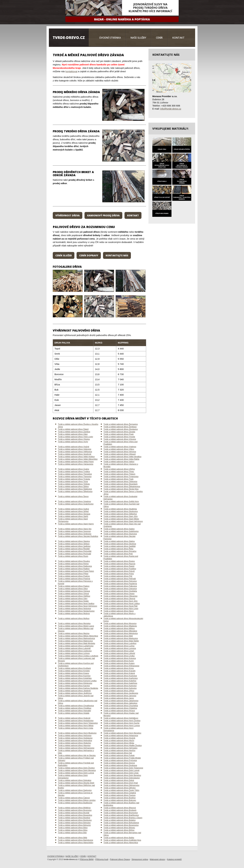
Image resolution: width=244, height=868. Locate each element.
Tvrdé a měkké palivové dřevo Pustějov (120, 569)
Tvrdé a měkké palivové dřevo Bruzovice (75, 810)
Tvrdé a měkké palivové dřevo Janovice (120, 696)
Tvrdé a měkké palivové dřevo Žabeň (73, 429)
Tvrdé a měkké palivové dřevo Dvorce (119, 763)
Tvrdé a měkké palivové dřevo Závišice (74, 432)
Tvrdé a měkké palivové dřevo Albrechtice (121, 843)
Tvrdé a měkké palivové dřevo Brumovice (121, 813)
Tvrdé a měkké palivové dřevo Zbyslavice (121, 429)
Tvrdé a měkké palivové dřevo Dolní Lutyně (121, 770)
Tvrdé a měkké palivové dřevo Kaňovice (120, 688)
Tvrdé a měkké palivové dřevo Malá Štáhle (121, 641)
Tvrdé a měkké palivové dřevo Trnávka (74, 479)
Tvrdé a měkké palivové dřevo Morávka (74, 623)
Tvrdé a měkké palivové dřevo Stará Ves (75, 529)
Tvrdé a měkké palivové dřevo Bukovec (120, 800)
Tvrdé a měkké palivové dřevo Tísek (118, 479)
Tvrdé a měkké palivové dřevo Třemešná (75, 474)
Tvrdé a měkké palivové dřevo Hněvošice (75, 741)
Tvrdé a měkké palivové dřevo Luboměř (74, 648)
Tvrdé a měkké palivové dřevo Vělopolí (120, 454)
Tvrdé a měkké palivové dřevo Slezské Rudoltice (78, 536)
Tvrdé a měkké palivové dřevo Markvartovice (76, 638)
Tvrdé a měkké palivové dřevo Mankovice (121, 638)
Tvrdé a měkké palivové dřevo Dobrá (119, 780)
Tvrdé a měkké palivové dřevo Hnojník (119, 738)
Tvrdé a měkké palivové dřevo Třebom (119, 474)
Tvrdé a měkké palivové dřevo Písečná (74, 579)
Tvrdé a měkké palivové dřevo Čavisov (120, 795)
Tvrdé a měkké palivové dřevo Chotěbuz (75, 708)
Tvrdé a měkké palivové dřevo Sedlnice (74, 546)
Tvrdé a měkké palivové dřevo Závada (119, 432)
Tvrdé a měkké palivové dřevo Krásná (119, 673)
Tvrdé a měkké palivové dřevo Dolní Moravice (77, 770)
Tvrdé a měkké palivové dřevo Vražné (74, 447)
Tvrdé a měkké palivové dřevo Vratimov (120, 447)
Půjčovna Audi (102, 859)
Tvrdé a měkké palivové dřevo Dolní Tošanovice (123, 768)
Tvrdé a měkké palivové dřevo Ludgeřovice (76, 646)
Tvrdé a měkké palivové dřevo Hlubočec (74, 743)
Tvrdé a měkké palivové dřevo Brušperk (120, 810)
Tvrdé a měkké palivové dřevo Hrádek (74, 713)
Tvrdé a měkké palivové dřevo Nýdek (73, 601)
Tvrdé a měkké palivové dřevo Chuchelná (121, 706)
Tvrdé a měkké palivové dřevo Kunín (119, 661)
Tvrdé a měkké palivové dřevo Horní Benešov (122, 733)
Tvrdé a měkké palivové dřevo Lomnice (120, 648)
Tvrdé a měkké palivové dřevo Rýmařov (120, 551)
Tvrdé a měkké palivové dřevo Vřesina (74, 439)
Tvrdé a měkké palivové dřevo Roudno (74, 561)
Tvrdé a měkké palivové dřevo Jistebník (74, 691)
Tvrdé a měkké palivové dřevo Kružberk (74, 668)
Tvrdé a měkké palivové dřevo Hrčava (119, 711)
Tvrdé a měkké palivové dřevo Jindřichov (75, 693)
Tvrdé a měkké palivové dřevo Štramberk (121, 484)
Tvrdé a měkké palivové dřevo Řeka (118, 549)
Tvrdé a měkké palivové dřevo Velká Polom (76, 462)
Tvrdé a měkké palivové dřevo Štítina (73, 487)
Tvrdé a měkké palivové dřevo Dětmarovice (121, 785)
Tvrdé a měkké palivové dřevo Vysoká (119, 437)
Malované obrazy (158, 859)
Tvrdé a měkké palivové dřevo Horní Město (76, 726)
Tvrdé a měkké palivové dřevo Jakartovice (121, 701)
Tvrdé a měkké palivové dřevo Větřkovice (75, 452)
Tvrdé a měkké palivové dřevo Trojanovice (121, 477)
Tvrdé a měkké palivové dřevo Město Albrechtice (78, 636)
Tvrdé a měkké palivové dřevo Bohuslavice (121, 823)
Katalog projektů (174, 859)
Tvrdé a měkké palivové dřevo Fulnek (119, 755)
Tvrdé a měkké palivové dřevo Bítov (73, 828)
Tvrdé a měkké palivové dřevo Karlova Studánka (78, 688)
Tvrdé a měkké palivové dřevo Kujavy (119, 663)
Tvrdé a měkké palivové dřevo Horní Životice (122, 721)
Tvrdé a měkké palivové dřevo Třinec (119, 472)
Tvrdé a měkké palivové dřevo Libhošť (119, 653)
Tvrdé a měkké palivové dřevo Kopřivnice (121, 678)
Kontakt (178, 38)
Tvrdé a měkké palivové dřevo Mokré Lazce (76, 626)
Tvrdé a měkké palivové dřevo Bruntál (74, 813)
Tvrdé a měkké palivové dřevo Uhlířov (119, 469)
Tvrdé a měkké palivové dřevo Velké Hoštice (76, 457)
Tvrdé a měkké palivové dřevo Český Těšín (121, 790)
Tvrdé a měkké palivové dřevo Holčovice (75, 736)
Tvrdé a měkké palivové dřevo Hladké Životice (123, 746)
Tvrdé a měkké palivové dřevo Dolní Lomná (76, 773)
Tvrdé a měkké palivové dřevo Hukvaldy (74, 711)
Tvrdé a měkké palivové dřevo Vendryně (75, 454)
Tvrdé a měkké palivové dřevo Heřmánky (120, 748)
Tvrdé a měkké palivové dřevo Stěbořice (120, 514)
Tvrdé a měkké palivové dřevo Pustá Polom (76, 571)
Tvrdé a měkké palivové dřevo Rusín (73, 556)
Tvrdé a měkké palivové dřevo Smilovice (75, 534)
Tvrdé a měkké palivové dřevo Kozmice (74, 676)
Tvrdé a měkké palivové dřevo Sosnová (74, 531)
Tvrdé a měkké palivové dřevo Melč (118, 636)
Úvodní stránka (110, 38)
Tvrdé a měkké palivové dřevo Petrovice (120, 581)
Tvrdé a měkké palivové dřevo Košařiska (75, 678)
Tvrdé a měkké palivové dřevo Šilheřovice (75, 492)
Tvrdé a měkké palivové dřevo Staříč (73, 516)
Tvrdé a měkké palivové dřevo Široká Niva (121, 489)
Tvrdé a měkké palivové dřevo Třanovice (75, 477)
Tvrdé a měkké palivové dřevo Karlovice (120, 686)
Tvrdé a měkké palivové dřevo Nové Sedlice (76, 604)
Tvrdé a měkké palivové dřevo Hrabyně (74, 718)
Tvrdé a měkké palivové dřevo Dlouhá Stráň (76, 783)
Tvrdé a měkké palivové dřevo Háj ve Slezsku (77, 755)
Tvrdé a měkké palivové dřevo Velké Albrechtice (78, 459)
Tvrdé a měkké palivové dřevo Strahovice (121, 511)
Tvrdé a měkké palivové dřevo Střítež (73, 511)
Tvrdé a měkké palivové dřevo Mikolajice (120, 631)
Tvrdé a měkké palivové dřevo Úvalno (74, 469)
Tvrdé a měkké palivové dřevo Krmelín (74, 671)
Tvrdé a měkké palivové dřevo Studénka (120, 509)
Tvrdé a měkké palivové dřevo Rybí (118, 554)
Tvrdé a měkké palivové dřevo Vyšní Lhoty (75, 437)
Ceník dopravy (89, 255)
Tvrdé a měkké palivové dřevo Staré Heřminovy (123, 521)
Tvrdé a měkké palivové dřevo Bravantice (75, 815)
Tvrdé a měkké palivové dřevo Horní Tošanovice (78, 723)
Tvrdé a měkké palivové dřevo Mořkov (74, 619)
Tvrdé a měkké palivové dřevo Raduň (119, 566)
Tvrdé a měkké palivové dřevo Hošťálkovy (121, 718)
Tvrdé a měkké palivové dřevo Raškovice (75, 566)
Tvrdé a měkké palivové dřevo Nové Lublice (122, 604)
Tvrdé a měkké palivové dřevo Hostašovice (76, 721)
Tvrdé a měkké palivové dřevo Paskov (74, 586)
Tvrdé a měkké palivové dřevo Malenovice (75, 641)
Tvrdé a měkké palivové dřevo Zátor (73, 434)
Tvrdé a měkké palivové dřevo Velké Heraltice (122, 457)
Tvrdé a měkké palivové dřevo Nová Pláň (121, 606)
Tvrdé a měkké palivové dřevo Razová (119, 564)
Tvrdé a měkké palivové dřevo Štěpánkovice (122, 487)
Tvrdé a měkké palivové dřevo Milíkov (119, 628)
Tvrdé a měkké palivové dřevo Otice (73, 589)
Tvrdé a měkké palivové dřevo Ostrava (74, 591)
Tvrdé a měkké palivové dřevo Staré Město (121, 519)
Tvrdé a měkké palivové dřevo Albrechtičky (76, 843)
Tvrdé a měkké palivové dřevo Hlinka (119, 743)
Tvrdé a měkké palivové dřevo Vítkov (119, 449)
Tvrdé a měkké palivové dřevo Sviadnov (74, 501)
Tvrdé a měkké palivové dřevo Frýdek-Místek (122, 758)
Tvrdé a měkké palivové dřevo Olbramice (120, 596)
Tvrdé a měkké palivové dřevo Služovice (120, 534)
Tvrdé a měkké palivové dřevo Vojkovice (75, 449)
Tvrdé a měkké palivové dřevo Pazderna (120, 584)
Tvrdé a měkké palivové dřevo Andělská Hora (122, 840)
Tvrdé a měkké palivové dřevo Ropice (119, 561)
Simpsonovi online (140, 859)
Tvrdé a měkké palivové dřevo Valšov (119, 462)
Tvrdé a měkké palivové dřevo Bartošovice (75, 840)
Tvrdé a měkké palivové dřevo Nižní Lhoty (121, 609)
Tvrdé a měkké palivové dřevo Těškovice (120, 482)
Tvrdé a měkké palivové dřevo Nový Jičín (121, 601)
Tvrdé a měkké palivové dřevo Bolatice (120, 820)
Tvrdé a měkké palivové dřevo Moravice (120, 623)
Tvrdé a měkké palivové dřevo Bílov (73, 830)
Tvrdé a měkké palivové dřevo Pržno (119, 574)
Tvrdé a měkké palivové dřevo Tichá (73, 482)
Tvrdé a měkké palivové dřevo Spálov (119, 529)
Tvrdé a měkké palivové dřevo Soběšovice (121, 531)
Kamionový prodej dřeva (103, 215)
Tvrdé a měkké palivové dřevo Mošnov (74, 614)
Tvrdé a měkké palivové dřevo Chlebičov (120, 708)
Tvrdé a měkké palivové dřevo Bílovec (119, 828)
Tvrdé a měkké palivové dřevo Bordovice (75, 820)
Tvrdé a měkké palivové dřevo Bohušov (74, 823)
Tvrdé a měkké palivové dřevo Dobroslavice (122, 778)
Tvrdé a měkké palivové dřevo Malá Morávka (76, 643)
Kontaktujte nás (117, 255)
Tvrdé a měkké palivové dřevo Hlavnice (74, 746)
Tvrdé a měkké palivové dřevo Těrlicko (74, 484)
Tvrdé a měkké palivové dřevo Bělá (72, 838)
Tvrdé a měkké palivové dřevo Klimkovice (75, 683)
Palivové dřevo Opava (120, 859)
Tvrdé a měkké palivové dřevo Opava (119, 594)
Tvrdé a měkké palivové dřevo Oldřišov (74, 596)
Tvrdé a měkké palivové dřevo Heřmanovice (76, 748)
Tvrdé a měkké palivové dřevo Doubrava (120, 765)
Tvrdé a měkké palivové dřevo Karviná (74, 686)
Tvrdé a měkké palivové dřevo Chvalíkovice (76, 706)
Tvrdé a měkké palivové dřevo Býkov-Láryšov (77, 800)
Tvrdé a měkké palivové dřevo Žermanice (121, 424)
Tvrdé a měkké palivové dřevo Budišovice (75, 803)
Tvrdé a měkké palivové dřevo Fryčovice (120, 760)
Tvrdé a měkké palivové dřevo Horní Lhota (75, 728)
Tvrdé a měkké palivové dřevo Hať (118, 753)
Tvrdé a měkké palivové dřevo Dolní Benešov (122, 775)
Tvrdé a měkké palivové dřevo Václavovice (76, 464)
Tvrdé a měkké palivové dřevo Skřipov (74, 544)
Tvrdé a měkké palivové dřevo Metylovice (121, 633)
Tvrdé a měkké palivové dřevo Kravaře (119, 671)
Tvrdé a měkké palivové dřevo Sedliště (120, 546)
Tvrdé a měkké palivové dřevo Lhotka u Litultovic (78, 656)
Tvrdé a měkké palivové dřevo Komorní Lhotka (77, 681)
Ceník (159, 38)
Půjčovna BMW (87, 859)
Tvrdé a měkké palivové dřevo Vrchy (73, 442)
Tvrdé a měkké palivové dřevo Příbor (73, 574)
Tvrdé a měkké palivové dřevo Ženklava (120, 427)
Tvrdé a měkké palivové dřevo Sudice (73, 509)
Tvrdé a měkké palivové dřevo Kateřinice (120, 683)
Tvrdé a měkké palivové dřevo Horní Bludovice (77, 733)
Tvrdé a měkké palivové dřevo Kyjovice (120, 658)
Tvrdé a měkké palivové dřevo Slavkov (74, 541)
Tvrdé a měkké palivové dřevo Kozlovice (120, 676)
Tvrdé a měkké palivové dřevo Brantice (74, 818)
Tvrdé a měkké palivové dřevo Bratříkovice (121, 815)
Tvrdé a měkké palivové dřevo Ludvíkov (120, 643)
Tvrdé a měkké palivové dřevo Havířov (119, 750)
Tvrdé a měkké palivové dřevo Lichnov (74, 653)
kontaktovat (72, 71)
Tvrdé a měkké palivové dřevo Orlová (73, 594)
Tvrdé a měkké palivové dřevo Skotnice (120, 544)
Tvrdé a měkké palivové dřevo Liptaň (119, 651)
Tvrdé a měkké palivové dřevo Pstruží (119, 571)
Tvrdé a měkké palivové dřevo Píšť (118, 576)
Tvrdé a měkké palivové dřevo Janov (119, 698)
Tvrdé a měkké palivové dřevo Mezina (74, 633)
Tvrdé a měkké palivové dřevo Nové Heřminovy (77, 606)
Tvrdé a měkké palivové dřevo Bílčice (119, 830)
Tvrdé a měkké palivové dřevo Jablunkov (120, 703)
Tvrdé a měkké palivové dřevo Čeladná (120, 793)
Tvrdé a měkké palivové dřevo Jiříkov (119, 691)
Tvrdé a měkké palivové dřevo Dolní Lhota (121, 773)
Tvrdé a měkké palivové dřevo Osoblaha (120, 591)
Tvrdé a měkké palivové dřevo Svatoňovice (76, 504)
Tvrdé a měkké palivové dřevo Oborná (119, 599)
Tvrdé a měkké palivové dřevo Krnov (119, 668)
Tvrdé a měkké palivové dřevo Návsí (119, 611)
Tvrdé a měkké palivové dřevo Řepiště (74, 549)
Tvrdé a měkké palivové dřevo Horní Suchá (121, 723)
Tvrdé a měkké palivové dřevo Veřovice (120, 452)
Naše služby (138, 38)
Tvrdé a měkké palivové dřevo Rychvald (74, 554)
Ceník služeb (64, 255)
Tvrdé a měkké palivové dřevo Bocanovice (121, 825)
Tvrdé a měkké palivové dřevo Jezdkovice (121, 693)
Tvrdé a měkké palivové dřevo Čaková (74, 798)
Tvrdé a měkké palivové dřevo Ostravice (120, 589)
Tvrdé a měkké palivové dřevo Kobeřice (120, 681)
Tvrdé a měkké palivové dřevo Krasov (74, 673)
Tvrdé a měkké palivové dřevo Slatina (119, 541)
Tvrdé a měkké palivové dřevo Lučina (119, 646)
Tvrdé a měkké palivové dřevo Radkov (74, 569)
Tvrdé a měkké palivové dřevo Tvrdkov (74, 472)
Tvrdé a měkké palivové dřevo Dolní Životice (76, 768)
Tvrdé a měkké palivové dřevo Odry (73, 599)
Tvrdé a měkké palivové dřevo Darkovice (75, 790)
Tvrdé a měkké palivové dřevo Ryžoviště (75, 551)
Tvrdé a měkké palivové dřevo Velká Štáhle (121, 459)
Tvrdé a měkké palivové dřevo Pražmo (74, 576)
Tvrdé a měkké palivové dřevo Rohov (73, 564)
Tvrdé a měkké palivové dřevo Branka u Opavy (123, 818)
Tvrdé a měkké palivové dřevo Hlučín (119, 741)
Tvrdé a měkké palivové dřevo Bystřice (120, 798)
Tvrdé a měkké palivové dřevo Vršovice (120, 439)
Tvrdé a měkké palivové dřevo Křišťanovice (121, 666)
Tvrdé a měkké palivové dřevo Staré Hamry (76, 524)
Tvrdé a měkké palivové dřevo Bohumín (74, 825)
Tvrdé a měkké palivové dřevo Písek (118, 434)
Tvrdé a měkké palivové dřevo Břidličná (74, 808)
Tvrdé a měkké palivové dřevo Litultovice (75, 651)
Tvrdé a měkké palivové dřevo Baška (119, 838)
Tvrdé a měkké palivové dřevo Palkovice (120, 586)
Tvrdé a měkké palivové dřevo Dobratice (75, 780)
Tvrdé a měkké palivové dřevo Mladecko (120, 626)
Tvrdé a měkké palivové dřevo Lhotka (119, 656)
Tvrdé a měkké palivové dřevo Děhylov (120, 788)
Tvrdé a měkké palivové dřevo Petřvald (120, 579)
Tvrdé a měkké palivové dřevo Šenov (73, 496)
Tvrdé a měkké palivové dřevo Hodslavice (75, 738)
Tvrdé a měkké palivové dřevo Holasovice (121, 736)
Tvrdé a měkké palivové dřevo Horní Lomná (122, 726)
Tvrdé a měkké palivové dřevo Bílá (72, 833)
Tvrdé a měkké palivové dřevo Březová (120, 808)
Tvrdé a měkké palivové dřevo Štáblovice (75, 489)
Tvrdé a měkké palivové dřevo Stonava (74, 514)
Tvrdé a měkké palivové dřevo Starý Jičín (121, 516)
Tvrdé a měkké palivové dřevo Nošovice (74, 609)
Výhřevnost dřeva (68, 215)
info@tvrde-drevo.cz (171, 109)
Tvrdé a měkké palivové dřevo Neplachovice (76, 611)
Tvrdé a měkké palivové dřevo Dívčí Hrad (121, 783)
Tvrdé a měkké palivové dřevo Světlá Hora (121, 501)
